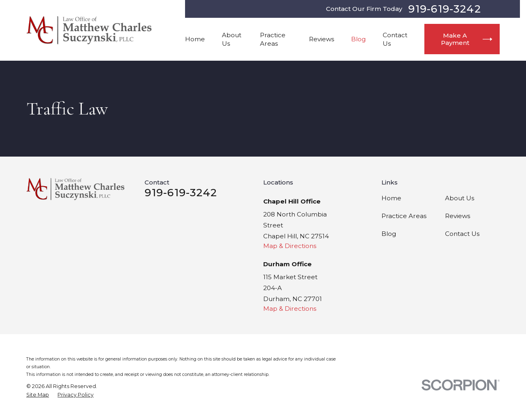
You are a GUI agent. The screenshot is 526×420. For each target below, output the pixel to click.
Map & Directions (290, 246)
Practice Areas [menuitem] (273, 39)
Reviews (458, 216)
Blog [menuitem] (358, 39)
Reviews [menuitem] (322, 39)
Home (391, 198)
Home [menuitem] (195, 39)
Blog (389, 234)
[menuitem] (38, 395)
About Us (460, 198)
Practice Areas (404, 216)
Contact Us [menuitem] (395, 39)
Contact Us (462, 234)
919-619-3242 (444, 9)
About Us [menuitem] (232, 39)
